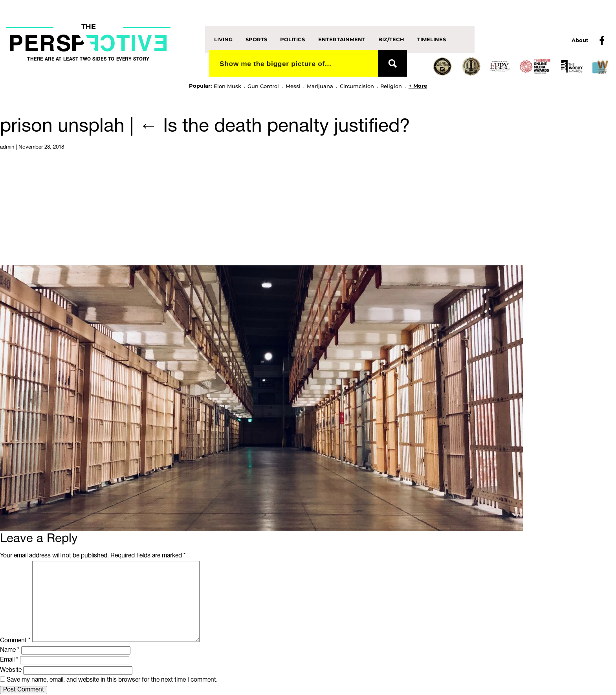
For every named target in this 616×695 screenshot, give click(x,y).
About (580, 40)
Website (11, 670)
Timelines (432, 39)
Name (10, 650)
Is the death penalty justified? (275, 127)
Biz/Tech (391, 39)
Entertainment (342, 39)
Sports (256, 39)
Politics (292, 39)
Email (9, 660)
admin (7, 147)
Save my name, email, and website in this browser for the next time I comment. (112, 680)
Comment (15, 640)
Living (223, 39)
